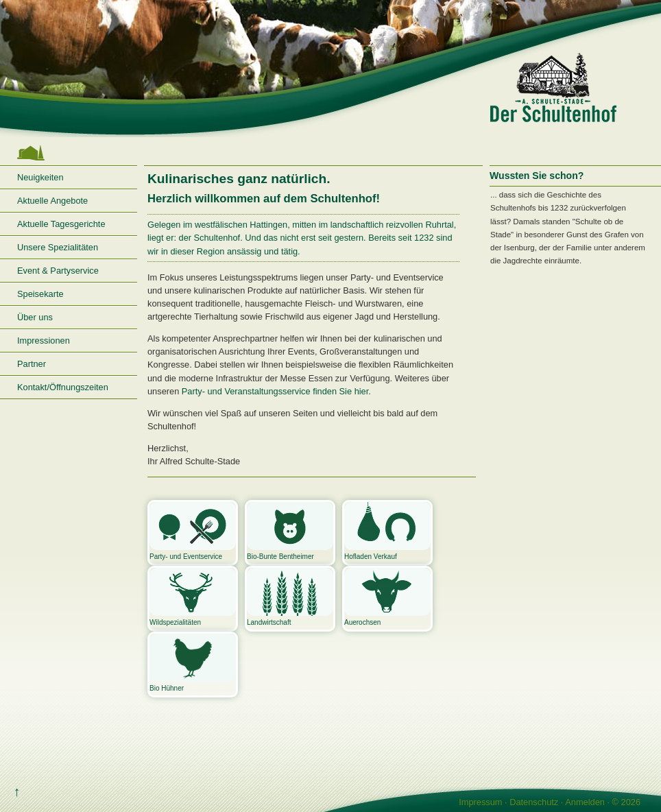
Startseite (69, 153)
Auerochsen (387, 597)
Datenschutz (534, 802)
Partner (32, 364)
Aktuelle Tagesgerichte (61, 224)
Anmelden (585, 802)
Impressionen (44, 341)
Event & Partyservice (58, 271)
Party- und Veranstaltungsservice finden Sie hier (275, 391)
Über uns (35, 317)
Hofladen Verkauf (387, 531)
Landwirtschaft (290, 597)
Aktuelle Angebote (52, 201)
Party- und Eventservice (193, 531)
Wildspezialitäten (193, 597)
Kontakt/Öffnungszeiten (63, 387)
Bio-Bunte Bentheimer (290, 531)
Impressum (480, 802)
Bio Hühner (193, 663)
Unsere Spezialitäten (58, 247)
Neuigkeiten (40, 177)
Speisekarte (40, 294)
